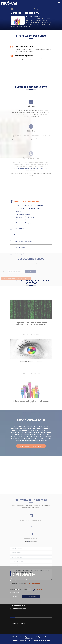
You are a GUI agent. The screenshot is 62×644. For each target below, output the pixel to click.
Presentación (15, 589)
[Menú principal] (59, 3)
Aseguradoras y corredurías (19, 620)
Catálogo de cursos (17, 627)
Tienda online (15, 593)
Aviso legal (15, 596)
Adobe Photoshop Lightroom (31, 385)
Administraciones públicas (18, 623)
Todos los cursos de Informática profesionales (31, 9)
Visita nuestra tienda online (31, 446)
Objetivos (31, 120)
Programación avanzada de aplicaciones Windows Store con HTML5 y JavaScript (31, 347)
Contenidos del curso (33, 17)
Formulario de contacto (19, 605)
